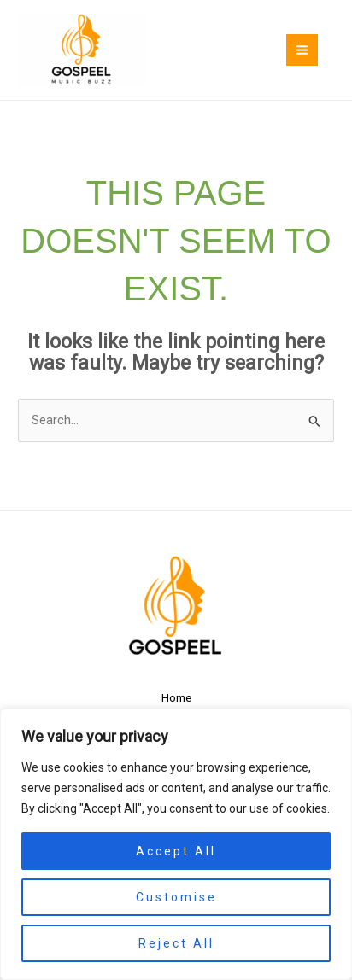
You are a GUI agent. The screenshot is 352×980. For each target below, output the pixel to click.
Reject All (176, 943)
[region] (176, 844)
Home (176, 697)
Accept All (176, 851)
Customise (176, 897)
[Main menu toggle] (302, 50)
